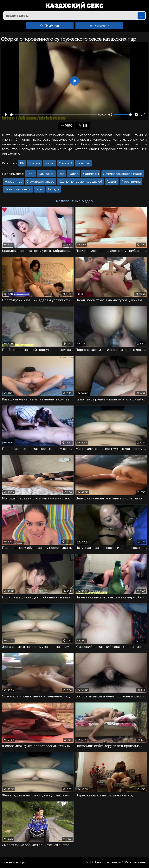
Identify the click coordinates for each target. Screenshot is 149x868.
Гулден (112, 182)
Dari (61, 174)
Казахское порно (15, 862)
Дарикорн (91, 174)
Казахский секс (75, 6)
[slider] (53, 115)
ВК (22, 163)
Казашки (83, 163)
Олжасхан (46, 174)
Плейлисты (50, 25)
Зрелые (34, 163)
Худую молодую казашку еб (80, 182)
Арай (30, 174)
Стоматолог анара (40, 182)
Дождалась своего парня (123, 174)
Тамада (53, 189)
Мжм (40, 189)
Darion (74, 174)
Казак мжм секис (18, 189)
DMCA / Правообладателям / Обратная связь (114, 862)
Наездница (13, 182)
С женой (66, 163)
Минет (50, 163)
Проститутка (131, 182)
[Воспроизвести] (6, 115)
